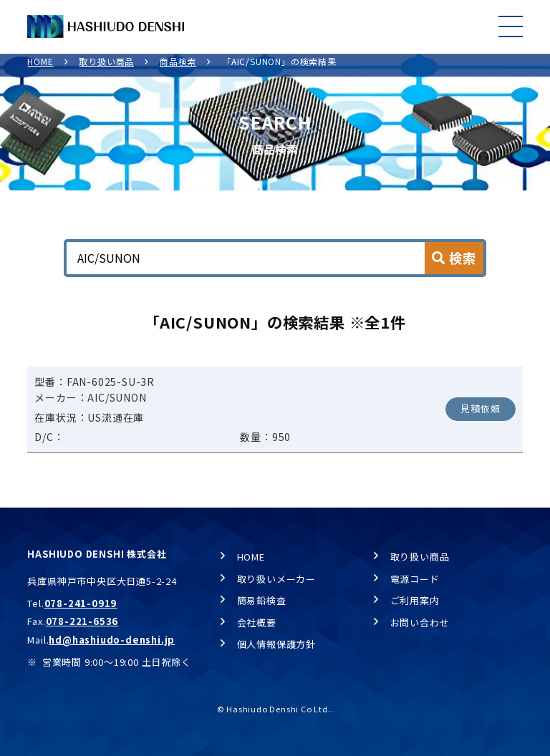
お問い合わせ (420, 622)
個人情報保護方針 (276, 644)
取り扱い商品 (106, 68)
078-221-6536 (82, 621)
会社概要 (257, 622)
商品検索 (178, 68)
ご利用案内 (415, 600)
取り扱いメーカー (276, 579)
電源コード (415, 579)
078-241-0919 (81, 603)
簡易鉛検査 (262, 600)
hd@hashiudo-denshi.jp (112, 640)
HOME (40, 68)
